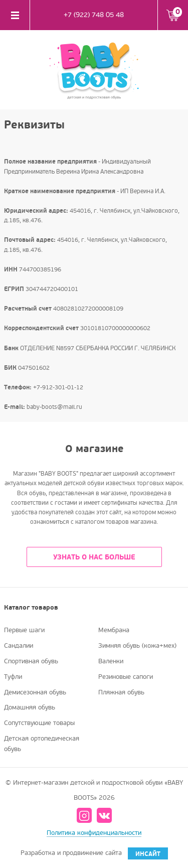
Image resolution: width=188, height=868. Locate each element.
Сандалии (19, 646)
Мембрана (114, 630)
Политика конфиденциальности (94, 833)
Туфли (13, 677)
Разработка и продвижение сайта (94, 853)
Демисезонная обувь (35, 692)
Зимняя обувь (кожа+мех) (137, 646)
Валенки (111, 661)
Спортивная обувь (31, 661)
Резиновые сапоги (126, 677)
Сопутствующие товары (39, 723)
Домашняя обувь (30, 707)
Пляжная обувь (121, 692)
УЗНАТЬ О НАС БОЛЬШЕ (94, 557)
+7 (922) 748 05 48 (94, 15)
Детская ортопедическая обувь (42, 744)
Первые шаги (24, 630)
